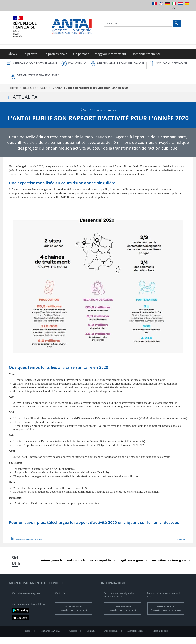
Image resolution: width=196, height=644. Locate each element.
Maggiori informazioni (110, 54)
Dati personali (111, 631)
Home (14, 88)
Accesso (73, 631)
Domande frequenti (146, 54)
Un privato (30, 54)
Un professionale (55, 54)
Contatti (91, 631)
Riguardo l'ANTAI (50, 631)
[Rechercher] (177, 23)
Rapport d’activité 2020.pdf (29, 539)
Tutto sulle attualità (35, 88)
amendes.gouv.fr (33, 593)
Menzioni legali (135, 631)
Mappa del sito (160, 631)
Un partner (81, 54)
